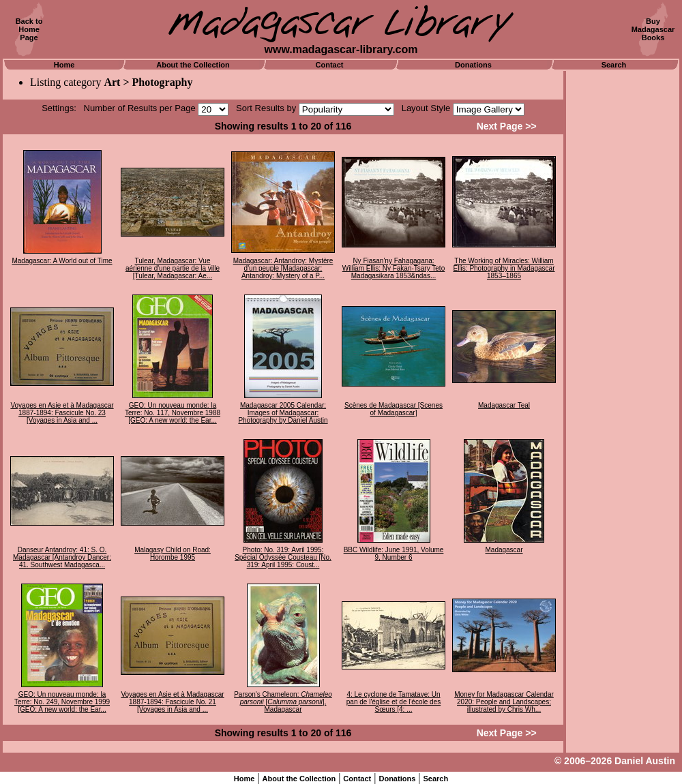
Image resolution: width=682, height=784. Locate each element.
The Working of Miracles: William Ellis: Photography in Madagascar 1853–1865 (504, 268)
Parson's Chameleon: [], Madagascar (283, 702)
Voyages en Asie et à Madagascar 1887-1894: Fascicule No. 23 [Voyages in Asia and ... (62, 413)
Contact (330, 65)
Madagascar (504, 550)
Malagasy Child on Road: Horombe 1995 (173, 554)
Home (64, 65)
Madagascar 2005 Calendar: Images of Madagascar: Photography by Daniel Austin (283, 413)
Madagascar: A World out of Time (62, 261)
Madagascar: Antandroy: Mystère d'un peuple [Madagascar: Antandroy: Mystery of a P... (283, 268)
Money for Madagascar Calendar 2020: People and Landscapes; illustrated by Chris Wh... (504, 702)
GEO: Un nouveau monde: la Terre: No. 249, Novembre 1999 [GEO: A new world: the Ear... (62, 702)
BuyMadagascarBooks (653, 29)
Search (614, 65)
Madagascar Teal (504, 405)
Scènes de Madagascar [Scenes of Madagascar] (394, 409)
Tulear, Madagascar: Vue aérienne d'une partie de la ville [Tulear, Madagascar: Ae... (173, 268)
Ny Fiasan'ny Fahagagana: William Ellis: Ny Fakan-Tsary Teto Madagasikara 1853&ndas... (394, 268)
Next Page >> (507, 126)
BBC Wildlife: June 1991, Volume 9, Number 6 (394, 554)
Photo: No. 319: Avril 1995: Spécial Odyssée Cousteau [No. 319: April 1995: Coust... (283, 557)
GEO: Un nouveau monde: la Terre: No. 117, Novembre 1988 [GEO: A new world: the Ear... (173, 413)
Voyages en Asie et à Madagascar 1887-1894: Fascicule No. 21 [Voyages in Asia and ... (172, 702)
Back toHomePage (29, 29)
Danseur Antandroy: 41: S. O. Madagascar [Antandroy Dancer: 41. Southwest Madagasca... (62, 557)
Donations (473, 65)
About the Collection (193, 65)
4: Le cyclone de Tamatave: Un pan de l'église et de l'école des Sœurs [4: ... (394, 702)
